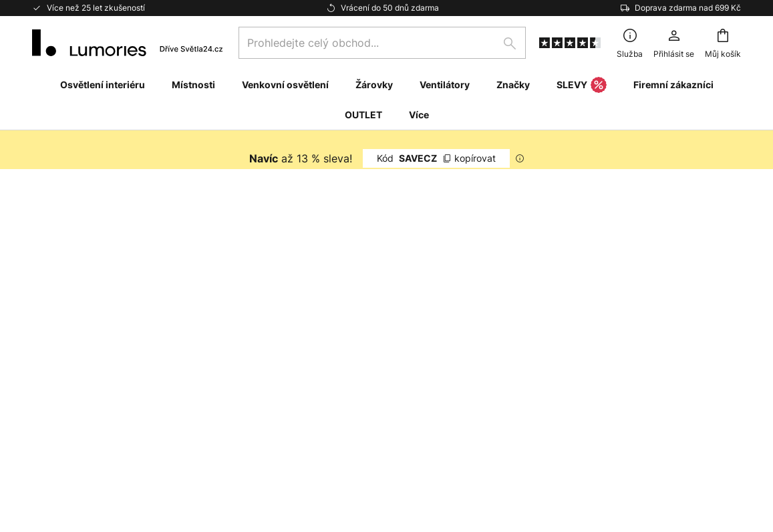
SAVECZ (436, 158)
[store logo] (127, 43)
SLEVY (582, 86)
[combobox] (382, 43)
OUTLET (363, 115)
